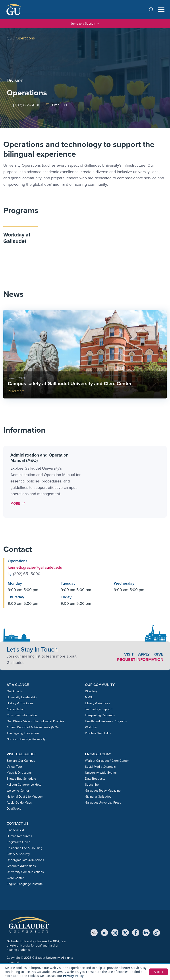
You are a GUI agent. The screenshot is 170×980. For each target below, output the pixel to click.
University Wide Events (101, 773)
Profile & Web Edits (98, 733)
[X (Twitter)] (125, 933)
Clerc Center (15, 878)
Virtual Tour (14, 767)
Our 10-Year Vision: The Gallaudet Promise (35, 721)
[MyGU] (94, 933)
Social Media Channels (100, 767)
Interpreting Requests (100, 715)
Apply (144, 654)
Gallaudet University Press (103, 803)
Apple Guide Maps (19, 803)
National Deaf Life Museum (25, 797)
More (19, 503)
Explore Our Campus (21, 761)
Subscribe (92, 785)
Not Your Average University (26, 739)
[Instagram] (115, 933)
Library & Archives (98, 703)
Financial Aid (15, 830)
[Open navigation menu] (161, 10)
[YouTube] (104, 933)
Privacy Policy (73, 976)
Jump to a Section (85, 24)
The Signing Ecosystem (23, 733)
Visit (129, 654)
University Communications (25, 872)
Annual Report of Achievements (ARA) (33, 727)
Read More (16, 391)
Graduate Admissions (21, 866)
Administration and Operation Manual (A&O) (39, 458)
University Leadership (22, 697)
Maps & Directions (19, 773)
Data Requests (95, 779)
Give (159, 654)
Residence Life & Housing (24, 848)
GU (10, 38)
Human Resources (19, 836)
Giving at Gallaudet (98, 797)
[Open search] (153, 9)
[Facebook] (136, 933)
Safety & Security (18, 854)
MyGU (89, 697)
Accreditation (16, 709)
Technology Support (99, 709)
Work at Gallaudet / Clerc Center (107, 761)
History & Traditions (20, 703)
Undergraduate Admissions (25, 860)
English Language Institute (25, 884)
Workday (91, 727)
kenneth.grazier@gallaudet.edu (35, 567)
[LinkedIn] (146, 933)
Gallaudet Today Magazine (103, 791)
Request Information (140, 660)
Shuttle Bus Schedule (21, 779)
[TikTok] (156, 933)
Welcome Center (18, 791)
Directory (91, 691)
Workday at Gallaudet (17, 238)
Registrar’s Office (18, 842)
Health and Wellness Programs (106, 721)
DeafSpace (14, 809)
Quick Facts (15, 691)
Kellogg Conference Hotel (24, 785)
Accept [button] (158, 972)
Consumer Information (22, 715)
